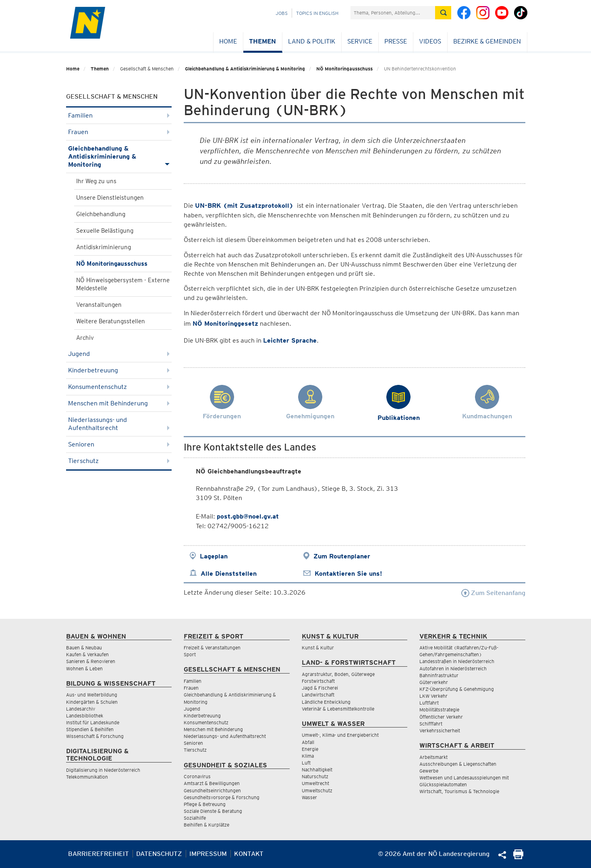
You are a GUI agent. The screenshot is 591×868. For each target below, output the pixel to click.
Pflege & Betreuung (205, 804)
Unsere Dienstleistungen (110, 198)
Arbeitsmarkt (433, 757)
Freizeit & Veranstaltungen (212, 648)
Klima (308, 756)
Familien (119, 115)
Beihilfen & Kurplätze (206, 825)
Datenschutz (159, 854)
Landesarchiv (81, 709)
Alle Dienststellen (229, 573)
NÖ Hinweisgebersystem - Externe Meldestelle (123, 284)
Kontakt (249, 854)
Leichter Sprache (290, 340)
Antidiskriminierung (104, 247)
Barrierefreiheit (98, 854)
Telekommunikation (87, 777)
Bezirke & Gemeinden (487, 41)
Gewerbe (429, 771)
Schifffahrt (431, 724)
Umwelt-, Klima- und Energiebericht (340, 735)
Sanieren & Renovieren (91, 661)
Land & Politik (312, 41)
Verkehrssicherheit (440, 731)
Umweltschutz (317, 790)
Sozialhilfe (195, 818)
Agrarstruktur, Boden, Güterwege (338, 674)
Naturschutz (315, 776)
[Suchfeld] (393, 13)
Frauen (119, 132)
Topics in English (317, 13)
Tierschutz (119, 461)
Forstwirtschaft (318, 681)
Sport (190, 654)
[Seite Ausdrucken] (518, 857)
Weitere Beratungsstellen (111, 321)
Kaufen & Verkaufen (87, 654)
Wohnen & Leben (84, 669)
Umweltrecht (315, 783)
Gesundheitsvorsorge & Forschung (222, 797)
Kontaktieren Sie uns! (348, 573)
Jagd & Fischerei (320, 688)
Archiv (85, 338)
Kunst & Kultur (318, 648)
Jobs (282, 13)
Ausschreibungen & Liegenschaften (458, 764)
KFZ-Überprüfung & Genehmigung (457, 689)
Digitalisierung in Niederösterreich (103, 770)
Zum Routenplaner (342, 556)
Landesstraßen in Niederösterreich (457, 661)
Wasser (309, 797)
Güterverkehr (434, 682)
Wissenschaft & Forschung (95, 736)
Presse (396, 41)
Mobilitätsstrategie (439, 710)
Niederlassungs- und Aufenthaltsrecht (119, 424)
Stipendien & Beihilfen (90, 729)
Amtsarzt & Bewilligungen (212, 783)
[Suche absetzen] (443, 13)
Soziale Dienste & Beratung (213, 811)
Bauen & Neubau (84, 648)
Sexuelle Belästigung (105, 231)
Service (360, 41)
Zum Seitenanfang (493, 593)
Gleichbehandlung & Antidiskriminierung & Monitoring (245, 69)
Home (228, 41)
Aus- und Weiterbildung (92, 695)
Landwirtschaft (318, 695)
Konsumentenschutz (119, 387)
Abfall (308, 742)
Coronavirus (197, 776)
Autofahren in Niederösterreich (453, 669)
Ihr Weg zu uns (96, 181)
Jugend (119, 354)
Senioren (119, 444)
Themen (262, 41)
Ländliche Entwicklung (326, 702)
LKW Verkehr (433, 696)
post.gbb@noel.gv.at (248, 516)
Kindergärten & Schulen (92, 702)
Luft (306, 763)
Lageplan (214, 556)
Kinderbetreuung (119, 370)
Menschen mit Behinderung (119, 403)
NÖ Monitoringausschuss (344, 69)
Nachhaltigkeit (317, 770)
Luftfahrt (429, 703)
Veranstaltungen (99, 305)
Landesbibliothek (85, 716)
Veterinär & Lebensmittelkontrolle (338, 709)
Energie (310, 749)
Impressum (208, 854)
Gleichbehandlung (101, 214)
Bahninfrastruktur (439, 675)
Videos (430, 41)
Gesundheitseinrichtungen (212, 790)
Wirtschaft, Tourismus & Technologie (459, 791)
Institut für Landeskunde (93, 722)
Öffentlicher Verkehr (441, 717)
